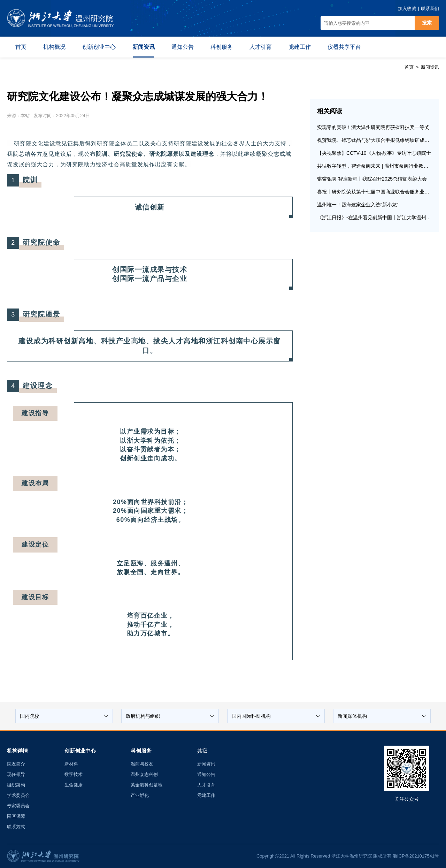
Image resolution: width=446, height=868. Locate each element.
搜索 (427, 23)
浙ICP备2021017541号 (416, 856)
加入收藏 (407, 9)
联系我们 (430, 9)
